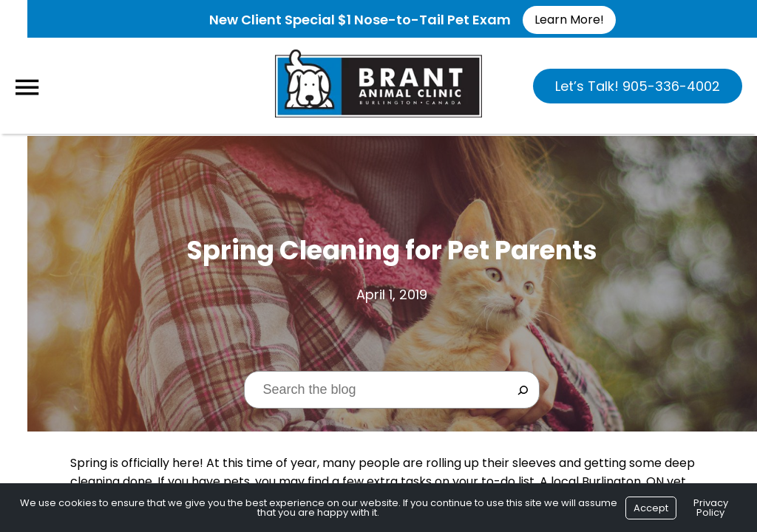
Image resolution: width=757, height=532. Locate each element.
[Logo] (378, 84)
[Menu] (27, 88)
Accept (651, 508)
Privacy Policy (711, 508)
